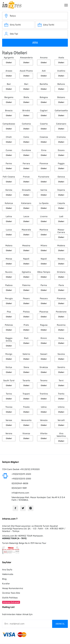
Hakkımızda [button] (8, 574)
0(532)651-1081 (19, 488)
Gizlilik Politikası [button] (10, 598)
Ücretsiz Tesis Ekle (11, 593)
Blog (4, 579)
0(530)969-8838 (20, 483)
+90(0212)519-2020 (21, 474)
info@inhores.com (20, 493)
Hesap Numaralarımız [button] (13, 588)
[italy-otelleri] (35, 16)
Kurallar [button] (6, 584)
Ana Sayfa (7, 570)
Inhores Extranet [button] (11, 602)
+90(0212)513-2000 (21, 479)
